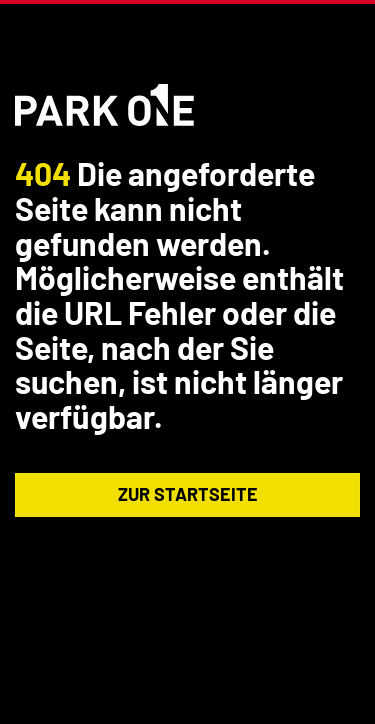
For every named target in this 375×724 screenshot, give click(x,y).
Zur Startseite (188, 494)
